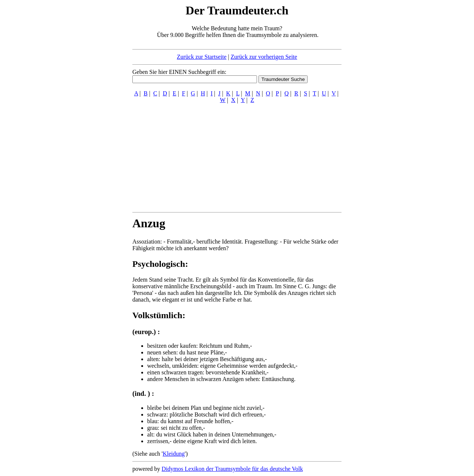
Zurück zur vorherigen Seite (264, 57)
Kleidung (174, 454)
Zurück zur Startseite (202, 57)
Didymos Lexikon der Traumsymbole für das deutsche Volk (232, 469)
